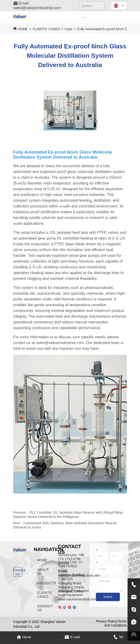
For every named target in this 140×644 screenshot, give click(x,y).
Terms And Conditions (115, 623)
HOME (23, 29)
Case (68, 29)
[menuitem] (84, 17)
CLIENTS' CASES (46, 29)
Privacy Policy (106, 621)
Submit (108, 597)
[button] (84, 17)
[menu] (84, 17)
